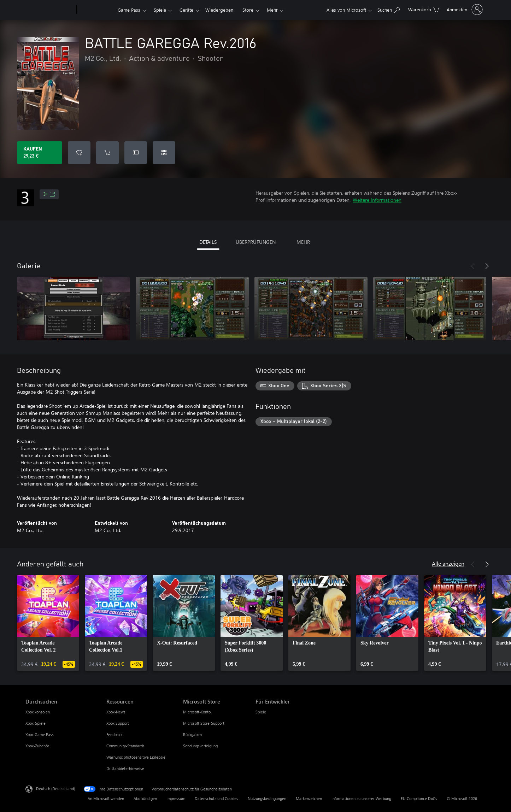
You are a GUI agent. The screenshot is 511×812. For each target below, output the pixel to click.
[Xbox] (96, 10)
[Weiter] (487, 266)
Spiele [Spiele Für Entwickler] (261, 712)
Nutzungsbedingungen (267, 798)
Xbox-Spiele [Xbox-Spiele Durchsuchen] (36, 723)
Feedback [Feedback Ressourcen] (114, 734)
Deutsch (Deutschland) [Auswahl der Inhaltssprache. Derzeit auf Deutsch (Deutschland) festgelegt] (55, 789)
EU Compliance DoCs (419, 798)
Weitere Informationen (377, 200)
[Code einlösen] (164, 153)
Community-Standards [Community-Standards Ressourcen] (125, 746)
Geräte (186, 10)
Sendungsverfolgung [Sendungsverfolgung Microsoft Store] (200, 746)
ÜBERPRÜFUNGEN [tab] (256, 242)
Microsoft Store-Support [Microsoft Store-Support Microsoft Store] (204, 723)
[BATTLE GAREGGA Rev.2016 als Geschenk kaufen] (136, 153)
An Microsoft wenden (106, 798)
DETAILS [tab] (208, 242)
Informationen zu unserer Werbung (361, 798)
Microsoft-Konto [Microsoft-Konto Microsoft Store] (197, 712)
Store (248, 10)
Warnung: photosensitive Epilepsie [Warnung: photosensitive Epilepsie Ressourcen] (136, 757)
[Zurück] (473, 266)
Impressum (176, 798)
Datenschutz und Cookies (216, 798)
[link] (48, 623)
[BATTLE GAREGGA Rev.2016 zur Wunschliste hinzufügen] (79, 153)
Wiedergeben (219, 10)
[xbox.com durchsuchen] (389, 9)
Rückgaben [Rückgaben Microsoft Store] (192, 734)
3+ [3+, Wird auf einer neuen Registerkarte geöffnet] (49, 194)
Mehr (272, 10)
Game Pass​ (129, 10)
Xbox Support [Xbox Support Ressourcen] (118, 723)
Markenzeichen (309, 798)
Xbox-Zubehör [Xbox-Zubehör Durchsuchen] (37, 746)
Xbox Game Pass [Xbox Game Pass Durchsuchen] (40, 734)
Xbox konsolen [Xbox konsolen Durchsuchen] (38, 712)
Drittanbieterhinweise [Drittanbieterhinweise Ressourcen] (125, 768)
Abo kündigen (145, 798)
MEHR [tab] (303, 242)
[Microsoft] (50, 10)
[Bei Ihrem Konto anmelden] (464, 10)
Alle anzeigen (448, 563)
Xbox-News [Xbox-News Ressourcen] (116, 712)
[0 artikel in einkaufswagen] (424, 9)
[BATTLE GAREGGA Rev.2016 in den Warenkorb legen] (107, 153)
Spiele (160, 10)
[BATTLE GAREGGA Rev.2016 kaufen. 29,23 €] (40, 153)
